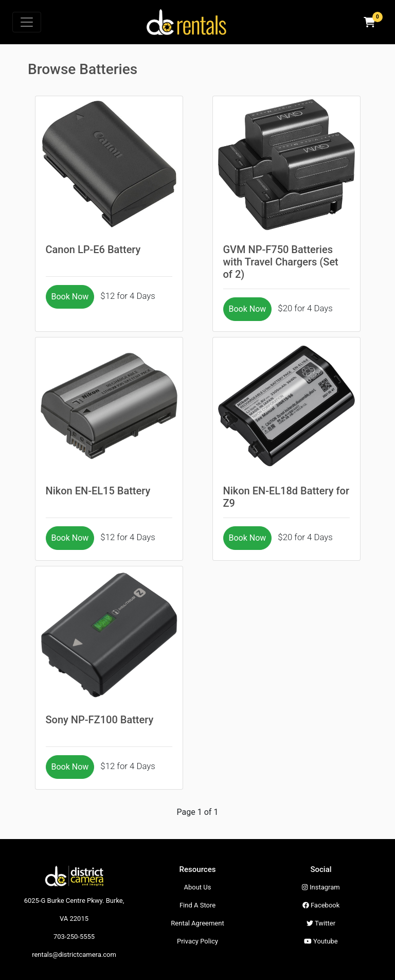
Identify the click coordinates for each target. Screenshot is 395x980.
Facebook (321, 905)
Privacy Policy (197, 941)
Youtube (321, 941)
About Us (198, 887)
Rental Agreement (197, 923)
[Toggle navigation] (27, 22)
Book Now (70, 297)
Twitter (321, 923)
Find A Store (197, 905)
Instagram (321, 887)
